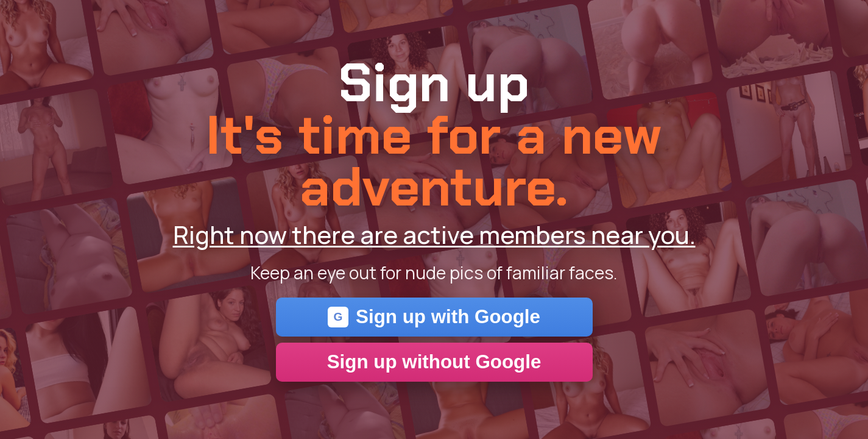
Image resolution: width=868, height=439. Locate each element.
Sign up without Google (434, 362)
